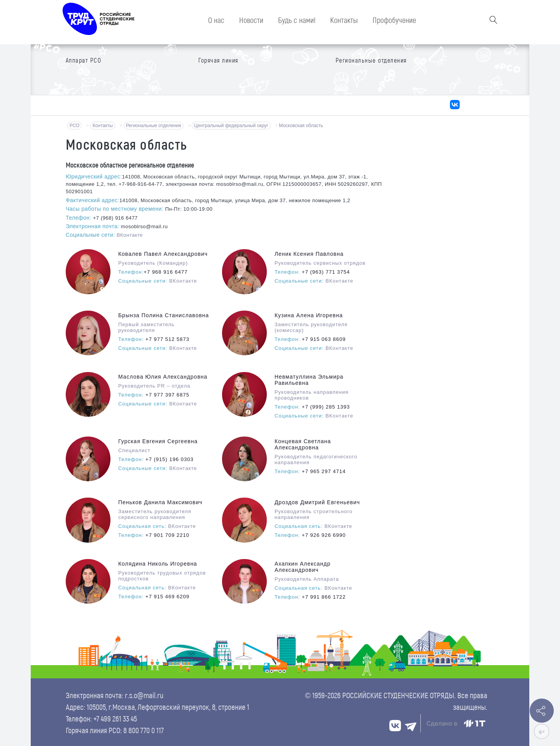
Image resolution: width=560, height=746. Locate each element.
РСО (75, 126)
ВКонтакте (130, 235)
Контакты (103, 126)
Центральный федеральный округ (231, 126)
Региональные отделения (154, 126)
